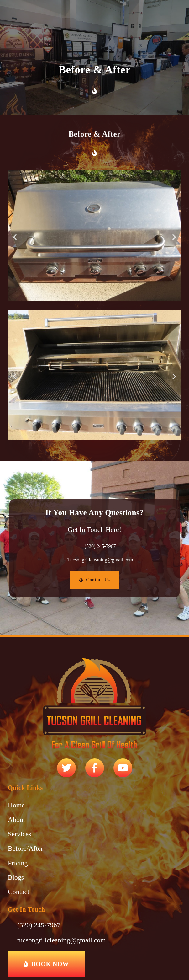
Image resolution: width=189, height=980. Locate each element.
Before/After (25, 848)
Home (16, 805)
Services (20, 834)
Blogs (16, 877)
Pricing (18, 863)
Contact (18, 892)
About (16, 819)
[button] (15, 237)
